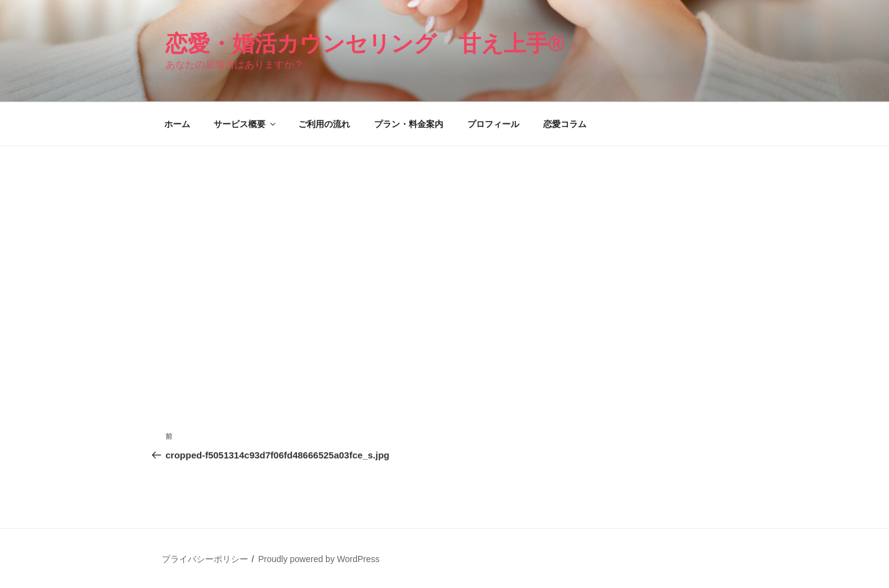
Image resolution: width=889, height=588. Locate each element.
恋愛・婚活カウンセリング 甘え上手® (365, 43)
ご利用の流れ (324, 124)
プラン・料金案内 (409, 124)
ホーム (177, 124)
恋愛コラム (565, 124)
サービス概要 (245, 124)
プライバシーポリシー (205, 559)
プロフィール (493, 124)
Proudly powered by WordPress (319, 559)
